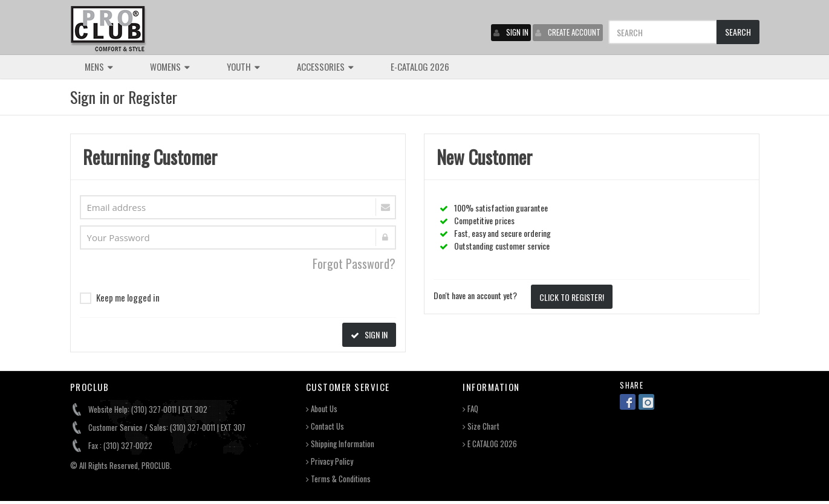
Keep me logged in (120, 297)
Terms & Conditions (338, 479)
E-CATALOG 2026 (420, 66)
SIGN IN (511, 32)
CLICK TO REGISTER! (572, 297)
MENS (99, 66)
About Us (322, 409)
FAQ (470, 409)
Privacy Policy (330, 461)
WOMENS (170, 66)
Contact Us (325, 426)
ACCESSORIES (325, 66)
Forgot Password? (354, 263)
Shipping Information (340, 444)
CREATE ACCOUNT (568, 32)
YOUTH (243, 66)
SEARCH (738, 32)
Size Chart (481, 426)
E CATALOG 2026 (490, 444)
